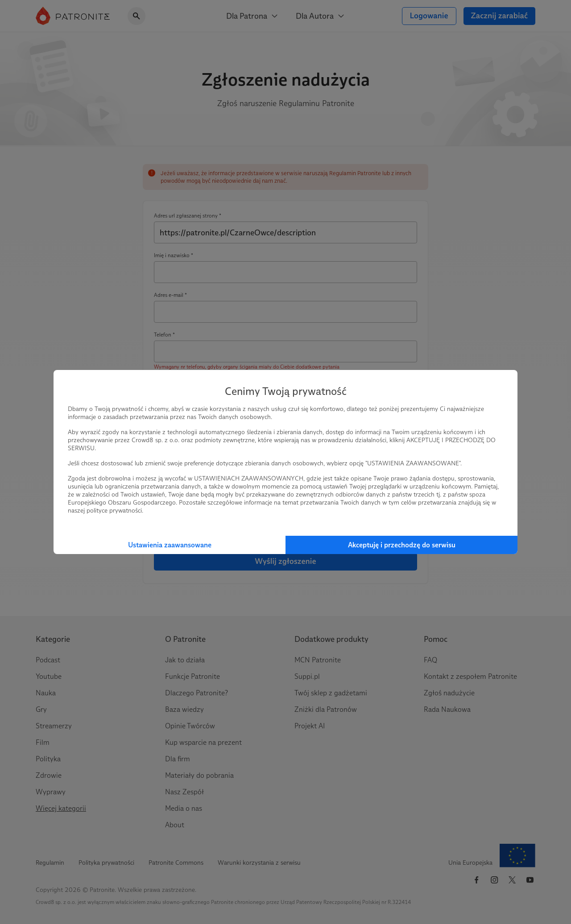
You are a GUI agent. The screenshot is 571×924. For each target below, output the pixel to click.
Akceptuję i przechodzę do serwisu (402, 545)
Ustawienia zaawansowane (170, 545)
